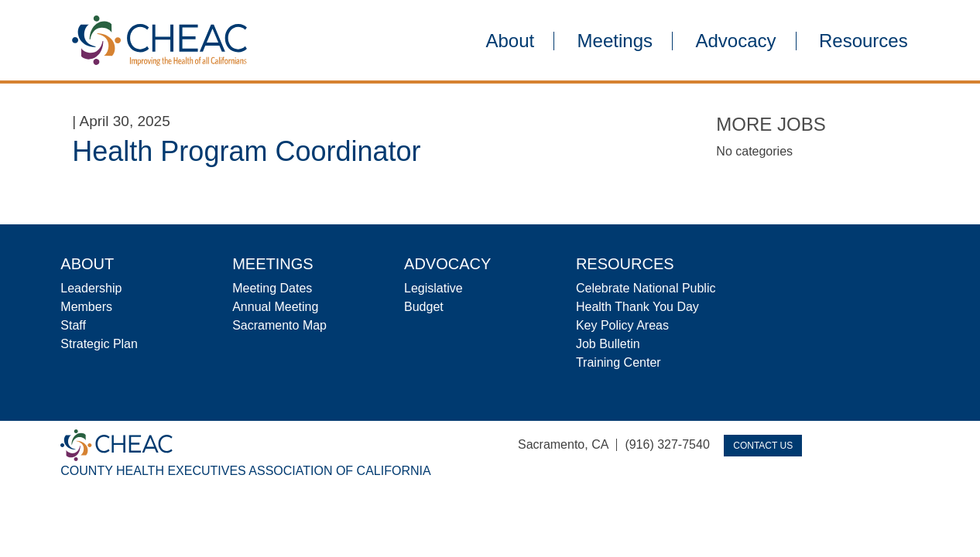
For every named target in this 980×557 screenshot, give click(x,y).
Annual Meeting (275, 307)
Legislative (433, 288)
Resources (863, 41)
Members (86, 307)
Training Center (618, 362)
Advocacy (735, 41)
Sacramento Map (279, 325)
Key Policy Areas (622, 325)
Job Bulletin (608, 344)
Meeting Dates (272, 288)
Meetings (615, 41)
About (510, 41)
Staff (73, 325)
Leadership (91, 288)
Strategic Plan (99, 344)
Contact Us (763, 446)
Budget (424, 307)
